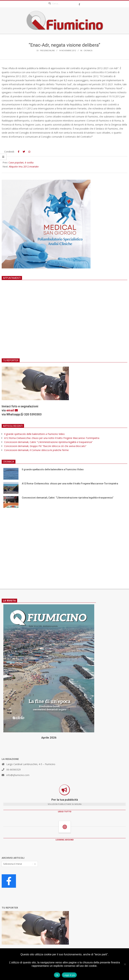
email (12, 410)
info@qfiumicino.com (18, 775)
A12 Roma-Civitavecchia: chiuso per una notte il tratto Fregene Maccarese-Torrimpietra (52, 438)
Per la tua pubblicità (65, 800)
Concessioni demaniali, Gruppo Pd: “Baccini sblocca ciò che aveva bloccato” (45, 446)
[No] (125, 964)
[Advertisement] (64, 323)
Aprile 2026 (49, 738)
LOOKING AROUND (65, 840)
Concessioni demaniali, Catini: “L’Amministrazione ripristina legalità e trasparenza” (48, 442)
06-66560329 (14, 770)
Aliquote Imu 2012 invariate (24, 167)
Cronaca (88, 50)
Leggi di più (69, 975)
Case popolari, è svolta (21, 162)
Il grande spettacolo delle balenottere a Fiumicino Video (34, 434)
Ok (57, 975)
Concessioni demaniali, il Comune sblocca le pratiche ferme (36, 450)
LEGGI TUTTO (65, 811)
